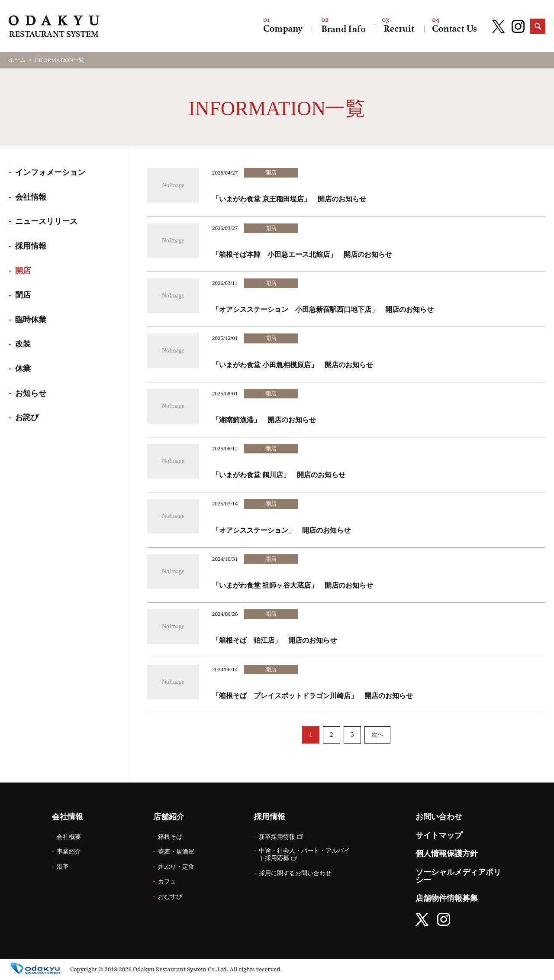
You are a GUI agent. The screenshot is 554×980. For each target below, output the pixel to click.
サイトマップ (439, 835)
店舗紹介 (343, 26)
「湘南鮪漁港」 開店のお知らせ (264, 420)
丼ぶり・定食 (176, 867)
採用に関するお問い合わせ (295, 873)
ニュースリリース (46, 221)
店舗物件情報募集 (447, 898)
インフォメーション (50, 172)
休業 (23, 369)
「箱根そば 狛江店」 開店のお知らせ (274, 640)
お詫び (27, 417)
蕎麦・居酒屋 (176, 852)
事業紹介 (69, 852)
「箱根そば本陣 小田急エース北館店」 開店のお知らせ (302, 254)
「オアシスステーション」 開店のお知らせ (281, 530)
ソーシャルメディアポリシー (458, 876)
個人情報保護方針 (447, 854)
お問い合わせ (454, 26)
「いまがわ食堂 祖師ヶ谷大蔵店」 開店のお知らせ (293, 585)
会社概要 (69, 837)
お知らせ (31, 393)
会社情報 (283, 26)
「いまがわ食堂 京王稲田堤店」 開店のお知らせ (289, 199)
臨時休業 (31, 320)
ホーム (17, 60)
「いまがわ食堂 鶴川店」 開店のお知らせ (279, 475)
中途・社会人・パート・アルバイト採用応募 (304, 854)
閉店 (23, 295)
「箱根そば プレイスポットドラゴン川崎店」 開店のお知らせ (312, 696)
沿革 (63, 867)
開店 (23, 271)
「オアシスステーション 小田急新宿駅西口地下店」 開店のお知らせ (323, 309)
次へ (377, 735)
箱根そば (170, 837)
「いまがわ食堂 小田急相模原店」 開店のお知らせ (293, 365)
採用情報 (399, 26)
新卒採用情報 (277, 837)
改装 (23, 344)
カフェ (167, 881)
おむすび (170, 897)
